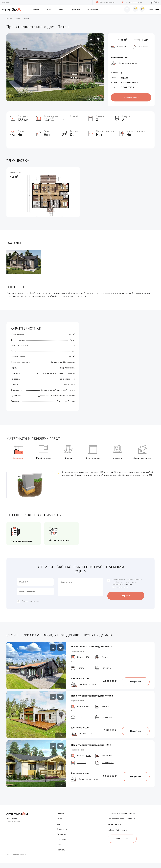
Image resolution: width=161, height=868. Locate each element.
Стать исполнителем (132, 2)
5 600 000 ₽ (110, 782)
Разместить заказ (105, 2)
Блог (59, 848)
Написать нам (124, 842)
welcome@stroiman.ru (117, 834)
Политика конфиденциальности (122, 817)
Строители (75, 9)
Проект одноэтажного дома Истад (92, 646)
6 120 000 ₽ (110, 734)
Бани (61, 9)
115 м (89, 762)
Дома (49, 9)
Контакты (61, 853)
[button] (61, 664)
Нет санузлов (108, 670)
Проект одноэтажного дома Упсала (92, 697)
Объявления (92, 9)
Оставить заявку (131, 97)
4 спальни (82, 670)
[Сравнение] (142, 9)
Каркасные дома (78, 651)
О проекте (62, 843)
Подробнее (136, 683)
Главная (9, 19)
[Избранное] (133, 9)
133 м (123, 40)
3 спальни (121, 47)
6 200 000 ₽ (110, 683)
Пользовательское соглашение (121, 822)
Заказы (36, 9)
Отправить (126, 594)
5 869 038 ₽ (128, 87)
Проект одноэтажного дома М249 (91, 749)
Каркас (124, 78)
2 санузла (143, 47)
